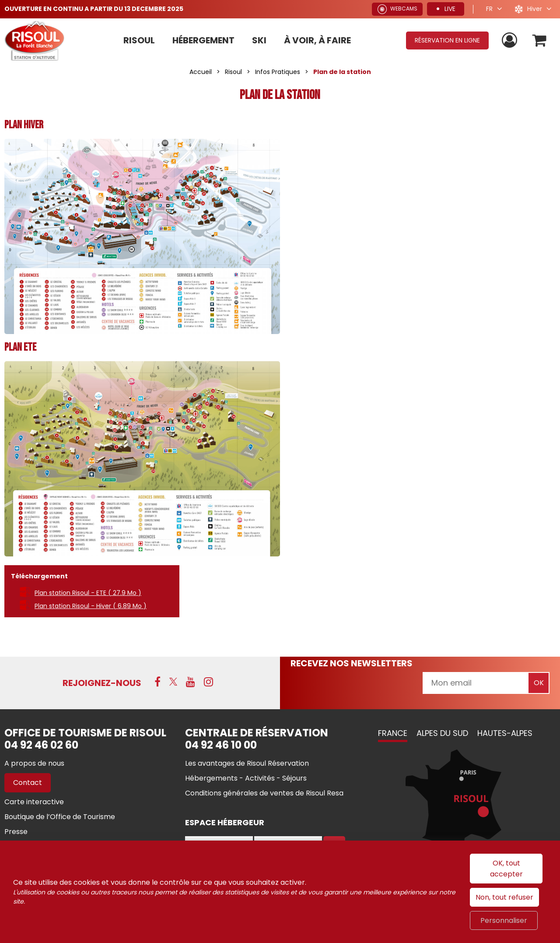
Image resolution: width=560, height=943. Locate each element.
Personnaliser (504, 920)
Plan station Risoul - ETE (88, 593)
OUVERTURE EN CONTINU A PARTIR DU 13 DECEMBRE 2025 (94, 9)
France (393, 733)
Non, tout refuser (504, 897)
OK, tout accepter (506, 869)
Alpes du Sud (442, 733)
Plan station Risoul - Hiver (91, 606)
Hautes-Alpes (505, 733)
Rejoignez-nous (102, 683)
